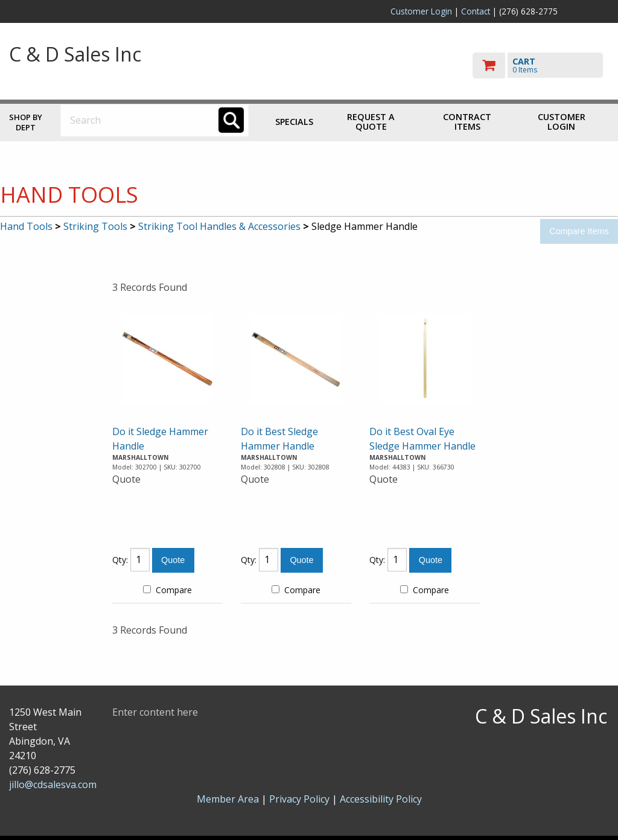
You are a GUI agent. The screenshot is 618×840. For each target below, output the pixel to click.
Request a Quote (371, 122)
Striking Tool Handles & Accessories (219, 226)
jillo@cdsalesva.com (53, 784)
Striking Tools (95, 226)
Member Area (228, 799)
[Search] (231, 120)
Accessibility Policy (381, 799)
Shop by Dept (26, 122)
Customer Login (421, 11)
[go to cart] (541, 65)
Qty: (120, 560)
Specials (294, 122)
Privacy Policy (301, 799)
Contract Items (467, 122)
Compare (167, 590)
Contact (476, 11)
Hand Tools (26, 226)
